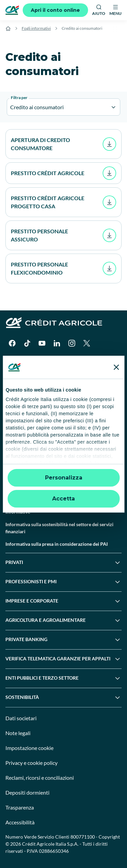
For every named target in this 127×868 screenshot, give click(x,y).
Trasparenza (20, 807)
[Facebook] (12, 343)
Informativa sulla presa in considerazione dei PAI (57, 544)
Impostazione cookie (29, 748)
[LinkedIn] (57, 343)
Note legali (18, 733)
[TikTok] (27, 343)
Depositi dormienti (27, 792)
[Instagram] (72, 343)
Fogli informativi (36, 28)
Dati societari (21, 718)
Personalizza (64, 478)
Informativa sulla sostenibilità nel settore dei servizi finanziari (59, 528)
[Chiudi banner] (116, 367)
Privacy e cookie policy (31, 763)
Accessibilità (20, 822)
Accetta (63, 499)
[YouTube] (42, 343)
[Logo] (12, 10)
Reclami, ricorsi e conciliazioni (40, 778)
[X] (87, 343)
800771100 (83, 837)
